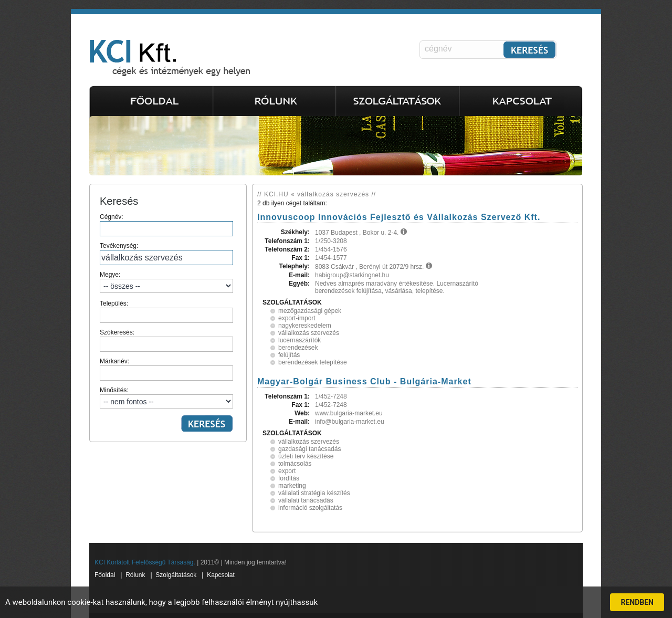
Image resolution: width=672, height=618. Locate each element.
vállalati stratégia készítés (314, 493)
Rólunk (135, 575)
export (287, 471)
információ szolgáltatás (310, 508)
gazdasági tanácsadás (309, 449)
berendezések (298, 348)
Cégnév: (166, 225)
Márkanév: (166, 369)
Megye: (166, 282)
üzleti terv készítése (306, 456)
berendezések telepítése (313, 362)
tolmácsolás (295, 464)
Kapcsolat (221, 575)
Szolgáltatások (176, 575)
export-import (297, 318)
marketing (292, 486)
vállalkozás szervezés (309, 333)
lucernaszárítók (300, 340)
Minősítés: (166, 397)
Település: (166, 311)
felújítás (289, 355)
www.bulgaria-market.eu (349, 413)
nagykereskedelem (305, 326)
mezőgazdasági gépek (310, 311)
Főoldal (105, 575)
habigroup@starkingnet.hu (352, 275)
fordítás (289, 478)
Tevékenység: (166, 254)
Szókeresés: (166, 340)
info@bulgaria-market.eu (350, 422)
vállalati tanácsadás (306, 500)
